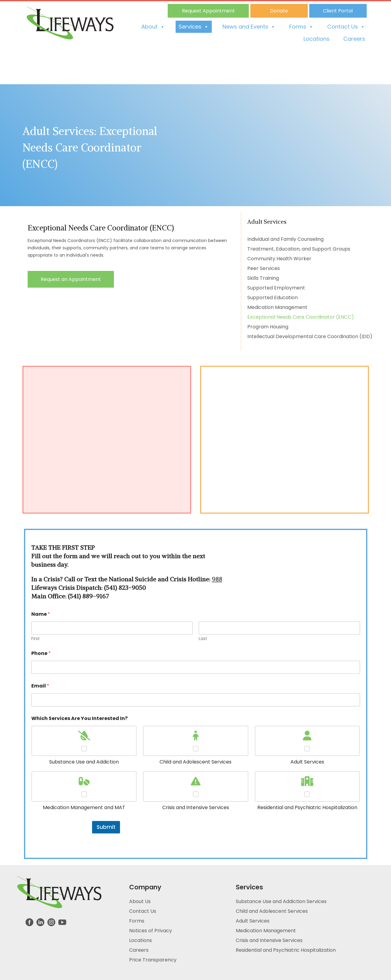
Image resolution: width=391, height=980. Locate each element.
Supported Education (273, 298)
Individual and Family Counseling (285, 239)
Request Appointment (208, 11)
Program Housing (268, 327)
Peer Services (264, 268)
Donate (279, 11)
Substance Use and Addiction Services (281, 901)
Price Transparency (153, 960)
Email (40, 686)
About (153, 27)
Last (203, 639)
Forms (301, 27)
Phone (41, 653)
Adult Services (253, 921)
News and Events (249, 27)
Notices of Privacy (151, 931)
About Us (140, 901)
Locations (317, 39)
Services (194, 27)
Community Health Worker (279, 259)
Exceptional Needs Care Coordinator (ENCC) (301, 317)
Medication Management (277, 307)
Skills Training (263, 278)
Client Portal (338, 11)
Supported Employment (276, 288)
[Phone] (196, 667)
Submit (106, 827)
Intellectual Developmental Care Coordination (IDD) (310, 336)
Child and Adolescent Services (272, 911)
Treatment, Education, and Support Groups (299, 249)
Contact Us (346, 27)
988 (217, 579)
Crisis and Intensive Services (269, 940)
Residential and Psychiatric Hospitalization (286, 950)
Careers (354, 39)
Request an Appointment (71, 279)
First (36, 639)
